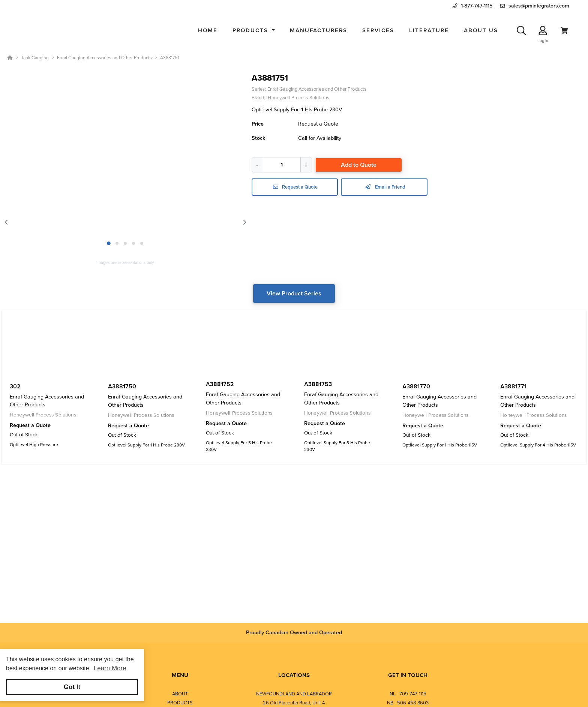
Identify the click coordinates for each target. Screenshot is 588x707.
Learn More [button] (110, 668)
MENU (180, 675)
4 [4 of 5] (133, 243)
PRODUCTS (180, 703)
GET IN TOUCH (408, 675)
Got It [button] (72, 687)
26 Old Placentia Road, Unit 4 (294, 703)
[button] (254, 31)
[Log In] (543, 31)
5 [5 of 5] (142, 243)
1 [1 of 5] (109, 243)
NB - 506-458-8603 (408, 703)
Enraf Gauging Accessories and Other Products (317, 89)
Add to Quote (359, 165)
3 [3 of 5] (125, 243)
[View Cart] (564, 31)
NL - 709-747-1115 (408, 694)
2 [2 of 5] (117, 243)
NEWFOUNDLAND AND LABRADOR (294, 694)
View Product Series (294, 293)
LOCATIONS (294, 675)
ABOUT (180, 694)
